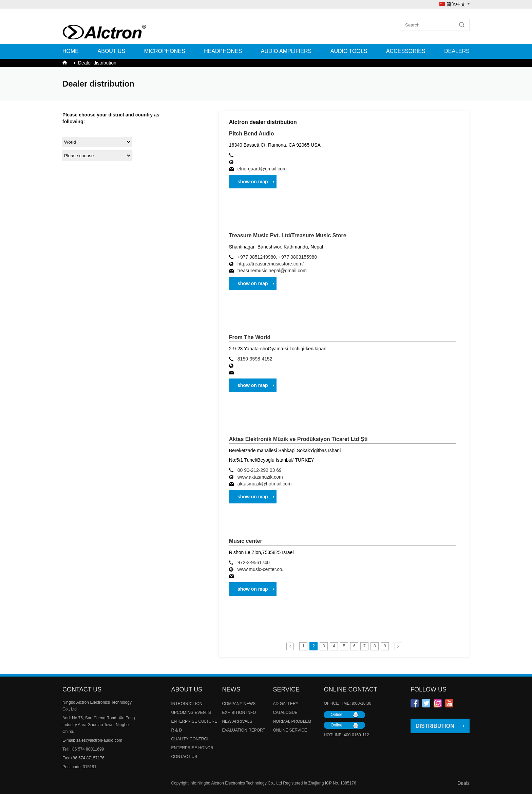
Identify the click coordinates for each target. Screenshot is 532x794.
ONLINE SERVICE (290, 730)
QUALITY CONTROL (190, 739)
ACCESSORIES (406, 51)
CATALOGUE (285, 713)
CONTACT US (184, 757)
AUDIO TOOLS (349, 51)
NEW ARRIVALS (237, 721)
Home (71, 51)
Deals (463, 783)
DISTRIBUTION (435, 726)
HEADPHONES (223, 51)
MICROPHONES (165, 51)
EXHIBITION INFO (239, 713)
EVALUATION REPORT (243, 730)
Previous (290, 646)
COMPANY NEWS (239, 704)
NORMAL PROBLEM (292, 721)
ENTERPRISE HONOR (192, 748)
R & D (176, 730)
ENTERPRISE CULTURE (194, 721)
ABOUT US (112, 51)
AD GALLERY (286, 704)
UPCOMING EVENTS (191, 713)
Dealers (457, 51)
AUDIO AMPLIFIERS (286, 51)
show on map (253, 182)
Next (398, 646)
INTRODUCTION (187, 704)
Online (336, 715)
